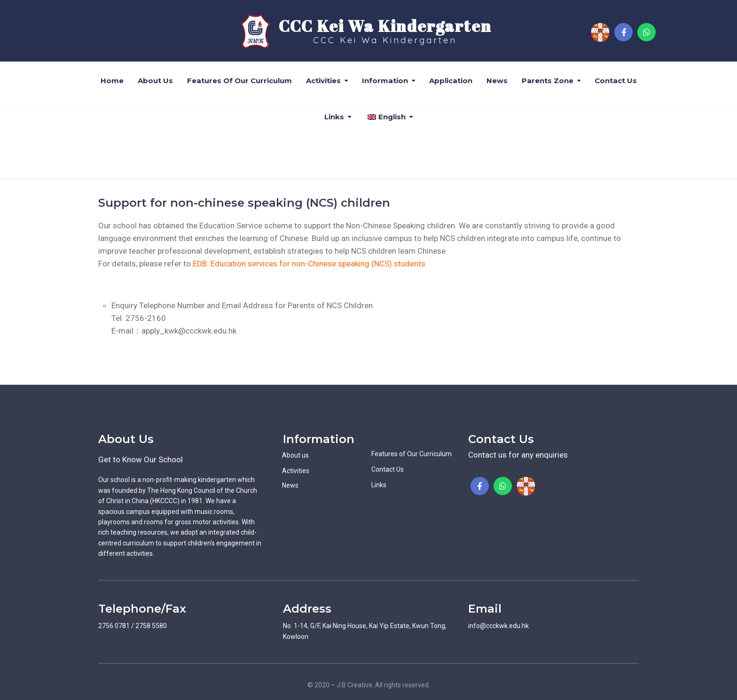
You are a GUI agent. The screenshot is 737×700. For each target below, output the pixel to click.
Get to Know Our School (141, 459)
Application (451, 81)
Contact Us (616, 81)
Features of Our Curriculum (239, 81)
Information (385, 81)
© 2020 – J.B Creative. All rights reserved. (369, 685)
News (497, 81)
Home (112, 81)
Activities (323, 81)
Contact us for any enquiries (518, 455)
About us (155, 81)
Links (334, 117)
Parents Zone (548, 81)
